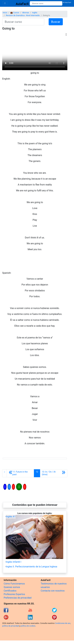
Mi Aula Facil (67, 2)
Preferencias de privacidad (18, 598)
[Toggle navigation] (5, 3)
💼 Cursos (15, 13)
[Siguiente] (54, 473)
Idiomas (26, 13)
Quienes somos (12, 587)
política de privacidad (11, 626)
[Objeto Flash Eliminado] (35, 54)
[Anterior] (20, 473)
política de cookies (28, 626)
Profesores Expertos (14, 594)
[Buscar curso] (46, 3)
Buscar (56, 22)
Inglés (35, 13)
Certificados (10, 591)
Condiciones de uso (63, 623)
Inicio (5, 13)
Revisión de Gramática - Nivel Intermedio (23, 15)
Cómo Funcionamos (14, 584)
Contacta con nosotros (53, 591)
